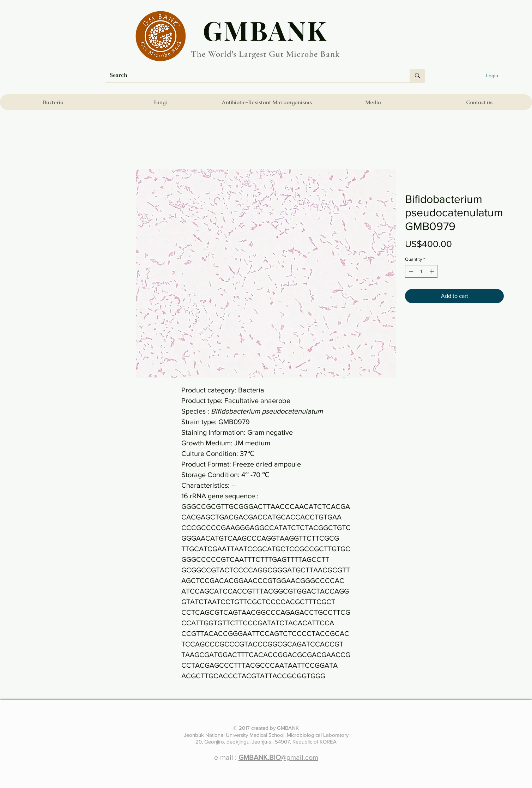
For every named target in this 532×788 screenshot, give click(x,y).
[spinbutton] (421, 271)
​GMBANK (265, 30)
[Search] (252, 76)
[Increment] (433, 271)
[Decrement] (410, 271)
